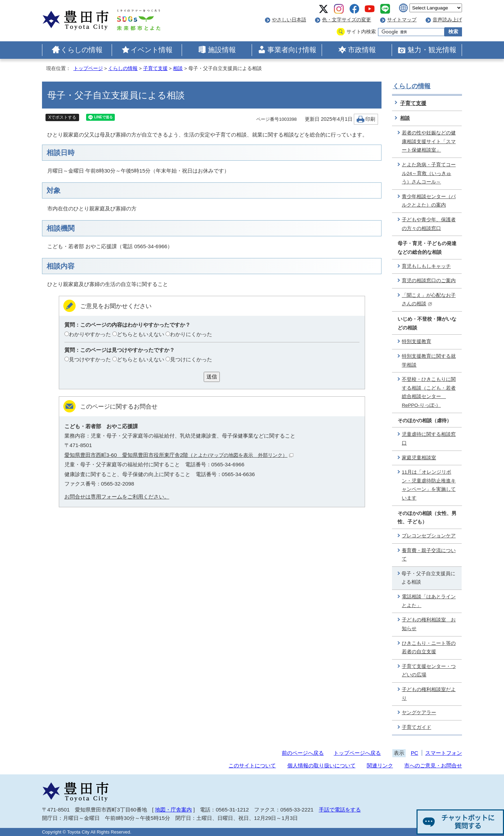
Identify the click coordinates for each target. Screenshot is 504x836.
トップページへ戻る (357, 753)
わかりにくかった (191, 334)
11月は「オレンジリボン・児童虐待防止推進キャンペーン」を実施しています (429, 485)
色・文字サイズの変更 (346, 20)
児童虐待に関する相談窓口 (429, 439)
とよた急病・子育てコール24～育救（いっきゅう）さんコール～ (429, 173)
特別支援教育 (416, 342)
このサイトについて (252, 765)
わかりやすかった (90, 334)
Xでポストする (62, 117)
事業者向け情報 (292, 50)
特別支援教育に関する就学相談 (429, 361)
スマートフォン (444, 753)
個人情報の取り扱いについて (321, 765)
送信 (212, 377)
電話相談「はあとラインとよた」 (429, 601)
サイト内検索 (361, 32)
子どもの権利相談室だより (429, 694)
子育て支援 (155, 68)
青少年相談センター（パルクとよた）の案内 (429, 201)
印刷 (370, 119)
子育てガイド (416, 727)
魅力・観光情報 (432, 50)
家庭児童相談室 (419, 458)
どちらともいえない (141, 334)
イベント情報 (152, 50)
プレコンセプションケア (429, 536)
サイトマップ (402, 20)
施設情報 (222, 50)
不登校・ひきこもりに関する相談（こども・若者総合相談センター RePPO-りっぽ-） (429, 392)
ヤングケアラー (419, 713)
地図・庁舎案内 (173, 810)
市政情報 (362, 50)
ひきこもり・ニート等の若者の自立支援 (429, 648)
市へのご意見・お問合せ (433, 765)
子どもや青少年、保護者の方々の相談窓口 (429, 224)
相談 (178, 68)
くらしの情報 (82, 50)
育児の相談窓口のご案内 (429, 281)
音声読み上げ (447, 20)
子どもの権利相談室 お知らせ (429, 624)
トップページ (88, 68)
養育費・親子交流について (429, 555)
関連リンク (380, 765)
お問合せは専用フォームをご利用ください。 (117, 497)
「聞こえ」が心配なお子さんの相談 (429, 300)
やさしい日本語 (289, 20)
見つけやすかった (90, 359)
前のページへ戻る (303, 753)
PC (415, 753)
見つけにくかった (191, 359)
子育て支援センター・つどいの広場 (429, 671)
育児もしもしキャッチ (426, 266)
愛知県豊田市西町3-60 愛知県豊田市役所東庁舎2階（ (179, 455)
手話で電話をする (340, 810)
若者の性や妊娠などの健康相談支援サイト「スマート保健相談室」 (429, 141)
